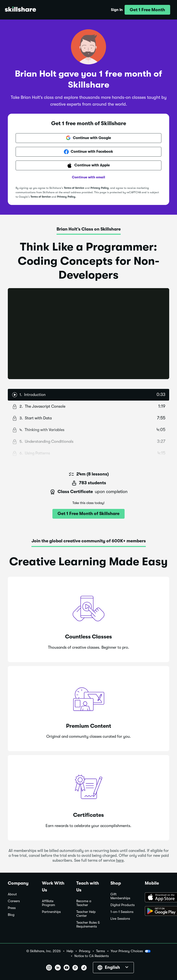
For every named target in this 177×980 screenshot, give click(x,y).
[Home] (20, 10)
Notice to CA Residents (92, 956)
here (120, 860)
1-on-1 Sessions (122, 912)
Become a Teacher (84, 903)
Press (12, 908)
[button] (147, 10)
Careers (14, 901)
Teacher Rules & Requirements (88, 924)
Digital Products (123, 905)
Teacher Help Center (86, 914)
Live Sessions (120, 919)
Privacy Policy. (67, 197)
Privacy (85, 951)
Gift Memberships (120, 896)
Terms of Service (74, 188)
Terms (100, 951)
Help (70, 951)
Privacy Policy (100, 188)
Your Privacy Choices (131, 951)
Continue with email (88, 177)
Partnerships (51, 912)
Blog (11, 915)
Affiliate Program (49, 903)
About (12, 894)
